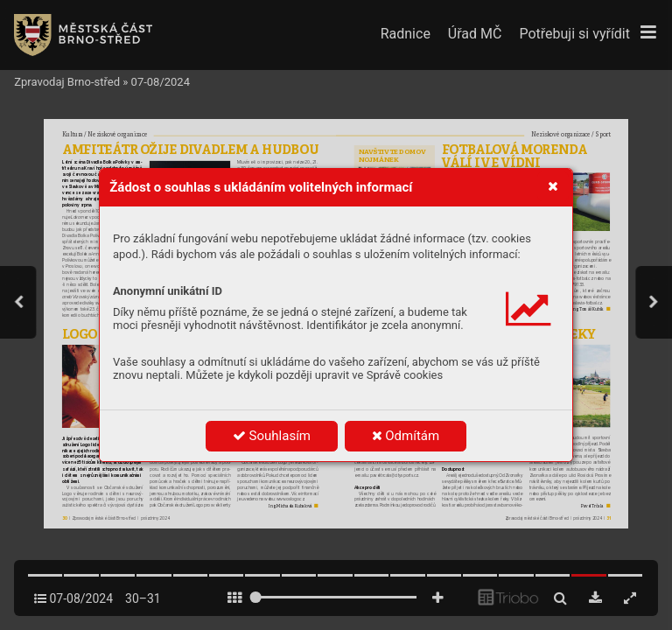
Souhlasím (272, 436)
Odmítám (406, 436)
